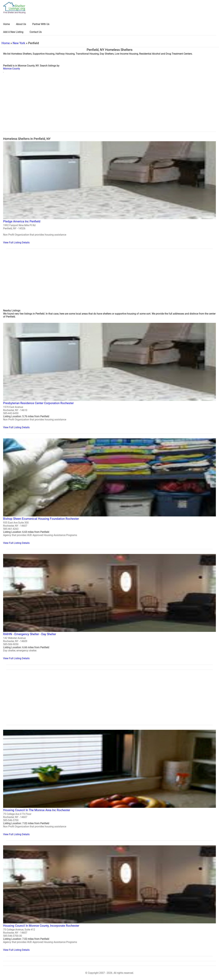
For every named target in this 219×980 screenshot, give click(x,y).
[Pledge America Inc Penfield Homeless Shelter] (109, 193)
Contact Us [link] (36, 32)
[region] (109, 106)
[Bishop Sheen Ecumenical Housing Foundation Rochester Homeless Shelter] (109, 491)
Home (6, 43)
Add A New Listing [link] (13, 32)
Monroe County (12, 69)
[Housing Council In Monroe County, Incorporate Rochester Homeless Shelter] (109, 898)
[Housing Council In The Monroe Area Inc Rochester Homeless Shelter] (109, 783)
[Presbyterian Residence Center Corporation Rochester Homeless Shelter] (109, 376)
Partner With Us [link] (41, 24)
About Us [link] (21, 24)
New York (19, 43)
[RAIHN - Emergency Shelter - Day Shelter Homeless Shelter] (109, 607)
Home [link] (6, 24)
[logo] (14, 8)
